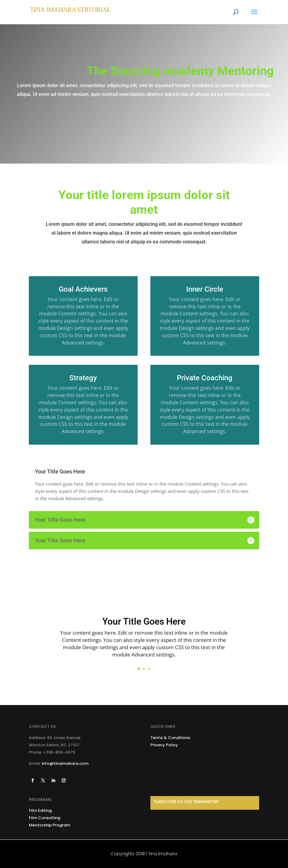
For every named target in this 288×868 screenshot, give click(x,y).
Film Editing (40, 810)
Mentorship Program (50, 825)
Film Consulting (45, 818)
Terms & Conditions (170, 738)
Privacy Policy (164, 745)
